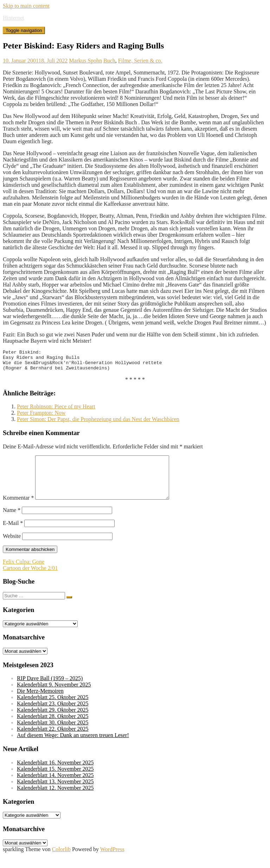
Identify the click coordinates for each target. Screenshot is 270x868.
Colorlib (61, 862)
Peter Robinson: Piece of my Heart (56, 411)
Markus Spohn (85, 61)
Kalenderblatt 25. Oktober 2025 (53, 710)
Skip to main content (26, 6)
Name (12, 523)
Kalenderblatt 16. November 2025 (55, 775)
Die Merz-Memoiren (40, 703)
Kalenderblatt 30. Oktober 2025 (53, 735)
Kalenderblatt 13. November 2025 (55, 794)
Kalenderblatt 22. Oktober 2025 (53, 741)
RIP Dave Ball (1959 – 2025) (50, 691)
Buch (109, 61)
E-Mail (13, 536)
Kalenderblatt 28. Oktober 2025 (53, 729)
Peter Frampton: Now (41, 417)
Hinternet (13, 18)
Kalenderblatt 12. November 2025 (55, 800)
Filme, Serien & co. (140, 61)
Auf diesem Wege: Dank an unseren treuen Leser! (73, 748)
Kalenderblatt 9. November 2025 (54, 697)
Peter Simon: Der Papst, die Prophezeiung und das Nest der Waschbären (98, 423)
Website (12, 549)
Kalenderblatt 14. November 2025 (55, 788)
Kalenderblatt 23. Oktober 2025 (53, 716)
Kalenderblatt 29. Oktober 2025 (53, 722)
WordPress (112, 862)
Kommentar (18, 510)
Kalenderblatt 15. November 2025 (55, 781)
